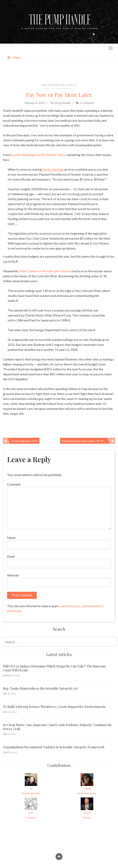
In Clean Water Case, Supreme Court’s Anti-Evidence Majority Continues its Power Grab (57, 727)
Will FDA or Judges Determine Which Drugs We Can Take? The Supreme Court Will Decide (54, 668)
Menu (14, 57)
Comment (14, 484)
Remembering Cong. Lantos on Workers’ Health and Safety (88, 441)
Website (13, 575)
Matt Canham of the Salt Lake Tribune (45, 271)
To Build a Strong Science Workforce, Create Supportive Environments (54, 707)
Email (11, 556)
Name (11, 538)
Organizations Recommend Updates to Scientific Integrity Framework (54, 747)
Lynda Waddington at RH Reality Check (39, 155)
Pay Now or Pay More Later (59, 95)
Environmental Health (59, 85)
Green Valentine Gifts (25, 441)
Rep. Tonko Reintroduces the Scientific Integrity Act (40, 688)
